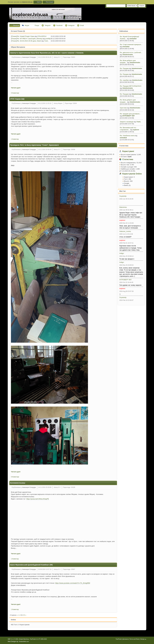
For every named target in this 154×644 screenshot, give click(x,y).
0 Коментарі (15, 93)
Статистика (124, 146)
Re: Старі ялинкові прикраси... (131, 45)
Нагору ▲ (143, 639)
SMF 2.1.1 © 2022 (13, 639)
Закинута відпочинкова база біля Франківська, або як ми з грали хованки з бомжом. (47, 53)
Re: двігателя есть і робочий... (131, 52)
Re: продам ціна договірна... (130, 114)
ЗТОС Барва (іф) (17, 99)
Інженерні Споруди (29, 57)
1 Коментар (15, 139)
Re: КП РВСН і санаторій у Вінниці (30, 39)
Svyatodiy (123, 196)
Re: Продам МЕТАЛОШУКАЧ (131, 86)
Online (13, 620)
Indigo (122, 253)
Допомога (125, 639)
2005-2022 (44, 639)
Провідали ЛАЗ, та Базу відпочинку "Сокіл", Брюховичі (34, 145)
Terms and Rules (134, 639)
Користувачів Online (132, 174)
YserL (139, 122)
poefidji (48, 39)
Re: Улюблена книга (127, 136)
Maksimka (123, 207)
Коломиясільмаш (18, 483)
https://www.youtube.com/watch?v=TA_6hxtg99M (73, 583)
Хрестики (124, 108)
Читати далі (16, 88)
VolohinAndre (128, 55)
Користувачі (128, 151)
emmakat (133, 39)
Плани (14, 36)
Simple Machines (24, 639)
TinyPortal (119, 639)
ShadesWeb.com (24, 641)
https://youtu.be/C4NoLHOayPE (38, 499)
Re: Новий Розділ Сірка (26, 36)
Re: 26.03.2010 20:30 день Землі (29, 41)
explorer (136, 130)
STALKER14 (42, 36)
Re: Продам (124, 68)
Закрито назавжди (127, 122)
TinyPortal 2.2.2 (34, 639)
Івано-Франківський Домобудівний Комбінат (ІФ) (31, 565)
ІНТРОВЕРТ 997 (129, 116)
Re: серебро (125, 80)
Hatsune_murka (125, 231)
